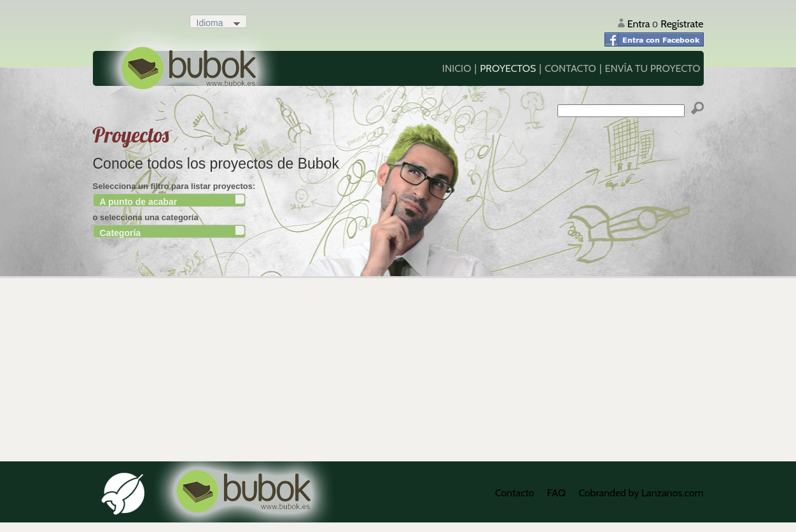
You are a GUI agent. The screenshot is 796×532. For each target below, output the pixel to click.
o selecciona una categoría (146, 217)
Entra (640, 24)
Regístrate (682, 24)
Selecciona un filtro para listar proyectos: (174, 186)
